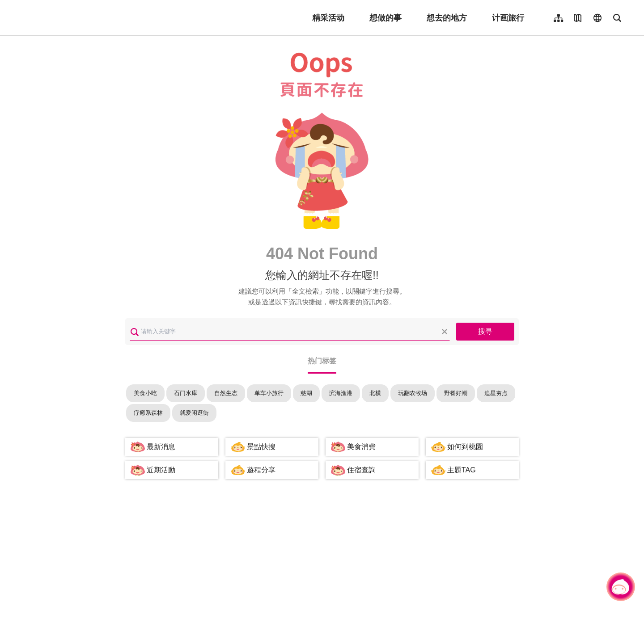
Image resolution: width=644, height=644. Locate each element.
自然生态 (226, 393)
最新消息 (161, 447)
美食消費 (361, 447)
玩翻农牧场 (413, 393)
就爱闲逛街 (194, 413)
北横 (375, 393)
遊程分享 (261, 470)
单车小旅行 (269, 393)
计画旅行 (508, 18)
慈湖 (306, 393)
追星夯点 (496, 393)
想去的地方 (447, 18)
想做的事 (386, 18)
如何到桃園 (465, 447)
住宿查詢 (361, 470)
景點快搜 (261, 447)
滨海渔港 (341, 393)
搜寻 (485, 331)
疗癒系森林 (148, 413)
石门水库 (186, 393)
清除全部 (445, 332)
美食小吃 (145, 393)
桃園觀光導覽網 (77, 18)
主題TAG (462, 470)
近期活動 (161, 470)
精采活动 (328, 18)
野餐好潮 (456, 393)
